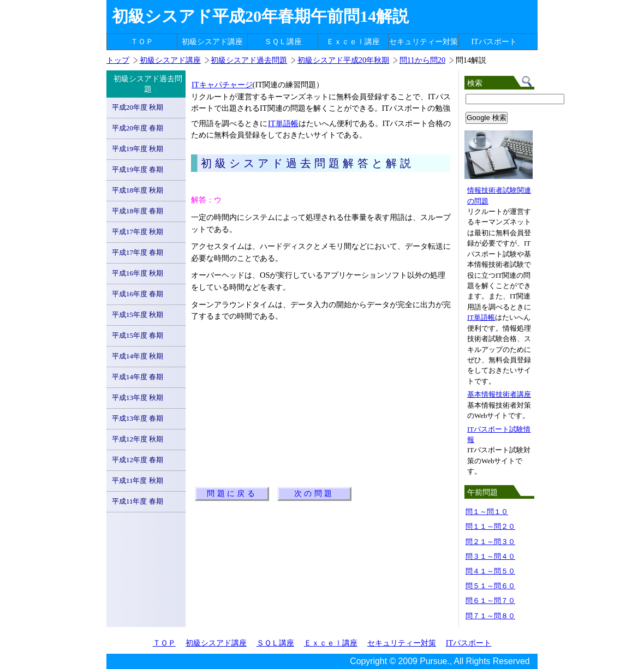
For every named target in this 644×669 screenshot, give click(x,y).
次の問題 (314, 494)
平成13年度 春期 (138, 418)
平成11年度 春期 (138, 501)
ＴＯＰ (142, 41)
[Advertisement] (319, 181)
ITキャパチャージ (222, 85)
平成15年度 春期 (138, 335)
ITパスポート (494, 41)
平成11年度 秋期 (138, 480)
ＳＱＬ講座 (283, 41)
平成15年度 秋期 (138, 315)
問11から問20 (422, 60)
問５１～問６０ (490, 586)
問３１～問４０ (490, 556)
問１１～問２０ (490, 526)
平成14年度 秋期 (138, 356)
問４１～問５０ (490, 571)
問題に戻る (232, 494)
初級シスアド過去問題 (249, 60)
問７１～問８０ (490, 616)
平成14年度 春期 (138, 377)
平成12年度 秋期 (138, 439)
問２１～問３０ (490, 542)
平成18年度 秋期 (138, 190)
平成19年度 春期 (138, 169)
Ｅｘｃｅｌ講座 (353, 41)
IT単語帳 (283, 123)
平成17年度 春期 (138, 252)
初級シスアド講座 (212, 41)
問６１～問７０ (490, 601)
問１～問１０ (487, 512)
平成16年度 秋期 (138, 273)
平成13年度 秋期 (138, 398)
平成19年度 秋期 (138, 149)
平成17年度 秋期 (138, 232)
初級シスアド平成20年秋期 (343, 60)
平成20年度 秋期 (138, 107)
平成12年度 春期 (138, 460)
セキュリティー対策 (424, 41)
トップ (118, 60)
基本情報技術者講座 (499, 394)
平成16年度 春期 (138, 294)
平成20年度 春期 (138, 128)
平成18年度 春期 (138, 211)
